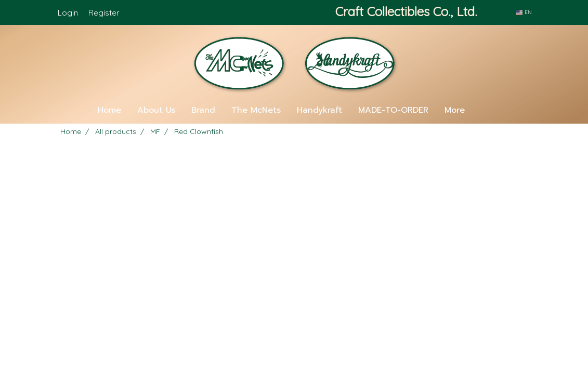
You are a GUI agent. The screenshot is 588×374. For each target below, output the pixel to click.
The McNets (256, 110)
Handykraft (319, 110)
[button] (488, 110)
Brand (203, 110)
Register (104, 13)
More (455, 110)
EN (524, 12)
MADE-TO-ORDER (393, 110)
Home (109, 110)
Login (68, 13)
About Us (156, 110)
